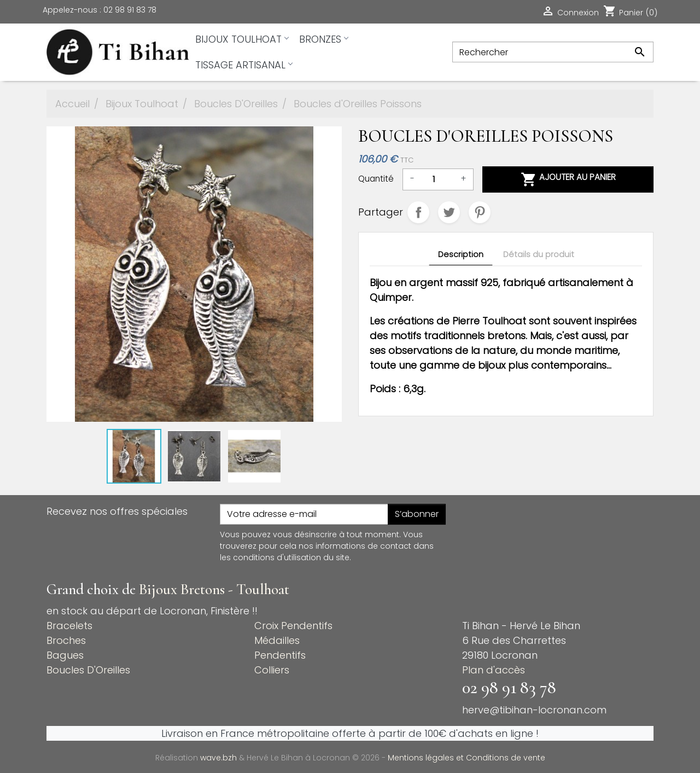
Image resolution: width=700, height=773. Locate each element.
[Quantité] (437, 179)
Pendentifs (280, 655)
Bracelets (69, 626)
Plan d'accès (494, 670)
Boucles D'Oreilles (88, 670)
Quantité (376, 179)
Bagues (65, 655)
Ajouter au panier (568, 179)
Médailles (277, 640)
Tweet (449, 212)
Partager (418, 212)
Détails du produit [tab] (539, 254)
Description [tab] (461, 254)
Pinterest (480, 212)
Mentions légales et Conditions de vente (466, 758)
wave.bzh (220, 758)
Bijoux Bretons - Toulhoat (214, 589)
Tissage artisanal (244, 65)
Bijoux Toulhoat (242, 39)
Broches (66, 640)
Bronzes (323, 39)
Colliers (272, 670)
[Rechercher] (553, 52)
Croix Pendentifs (293, 626)
